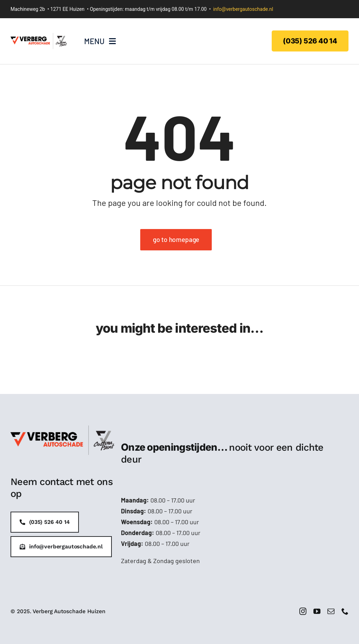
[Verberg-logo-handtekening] (39, 36)
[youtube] (317, 611)
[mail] (331, 611)
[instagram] (303, 611)
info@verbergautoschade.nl (243, 9)
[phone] (345, 611)
